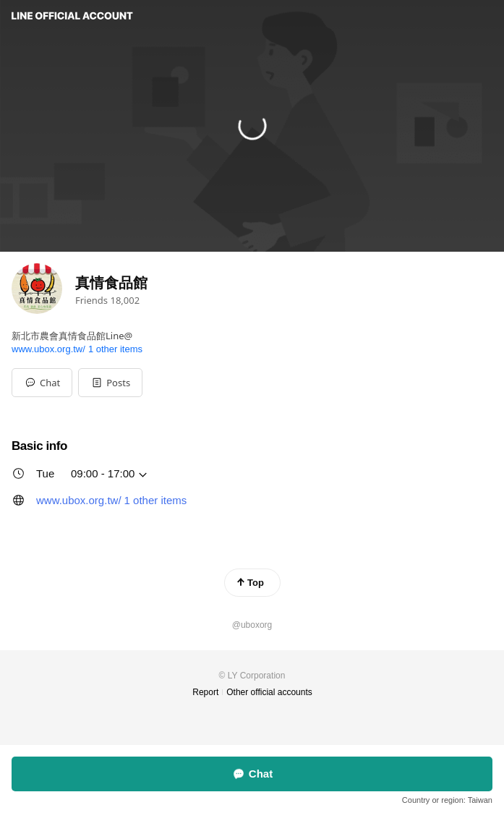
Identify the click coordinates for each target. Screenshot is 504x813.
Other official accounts (269, 692)
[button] (110, 383)
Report (205, 692)
